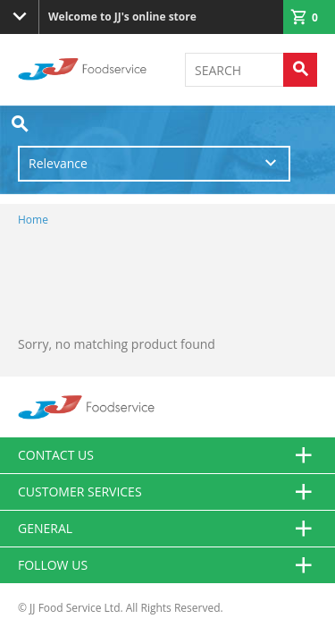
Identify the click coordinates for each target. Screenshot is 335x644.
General (167, 529)
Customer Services (167, 492)
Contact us (167, 455)
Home (33, 220)
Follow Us (167, 565)
